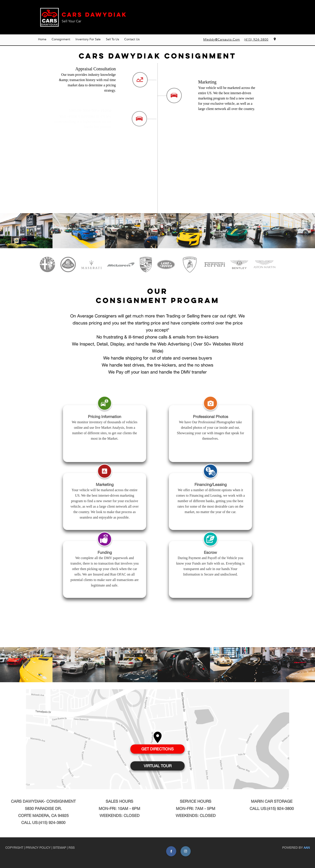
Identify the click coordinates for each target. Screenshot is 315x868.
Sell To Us (112, 39)
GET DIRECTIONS (157, 749)
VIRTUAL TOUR (158, 766)
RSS (72, 848)
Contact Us (132, 39)
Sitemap (59, 848)
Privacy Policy (38, 848)
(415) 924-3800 (52, 823)
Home (42, 39)
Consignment (61, 39)
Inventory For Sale (88, 39)
